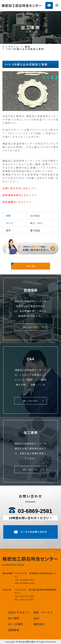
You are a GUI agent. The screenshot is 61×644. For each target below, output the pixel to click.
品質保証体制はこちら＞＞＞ (20, 195)
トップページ (11, 47)
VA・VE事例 (16, 624)
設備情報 (14, 630)
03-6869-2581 (35, 511)
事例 (28, 47)
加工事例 (14, 618)
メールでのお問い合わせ (34, 532)
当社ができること (19, 612)
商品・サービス (43, 612)
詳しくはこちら (30, 327)
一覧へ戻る (31, 266)
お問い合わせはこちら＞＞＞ (19, 188)
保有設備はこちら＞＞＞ (17, 202)
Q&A (36, 618)
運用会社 (39, 624)
